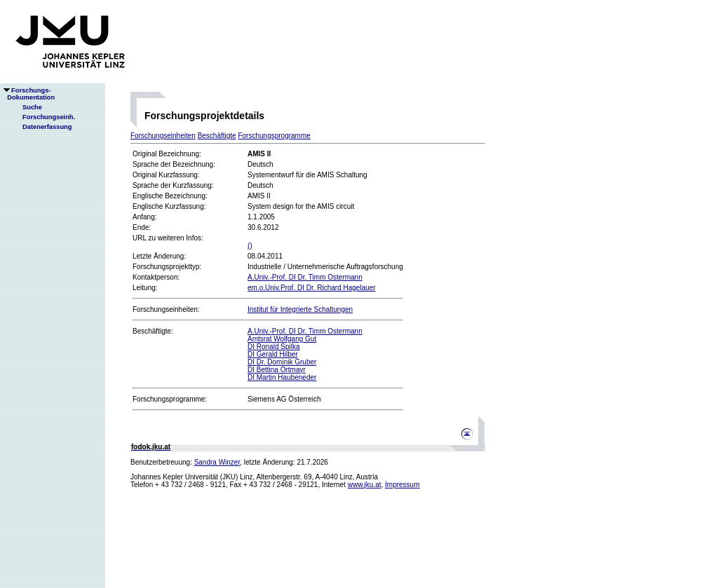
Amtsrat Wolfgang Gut (282, 339)
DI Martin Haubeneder (282, 377)
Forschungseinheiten (163, 136)
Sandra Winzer (217, 462)
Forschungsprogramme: (170, 399)
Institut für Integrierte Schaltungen (300, 309)
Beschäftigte (217, 136)
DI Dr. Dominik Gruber (282, 362)
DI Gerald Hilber (273, 354)
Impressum (402, 485)
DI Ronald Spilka (273, 347)
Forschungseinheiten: (166, 309)
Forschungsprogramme (274, 136)
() (250, 246)
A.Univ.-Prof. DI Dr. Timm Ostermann (305, 277)
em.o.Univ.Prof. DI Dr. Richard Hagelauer (312, 288)
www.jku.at (365, 485)
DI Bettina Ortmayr (277, 370)
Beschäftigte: (153, 331)
